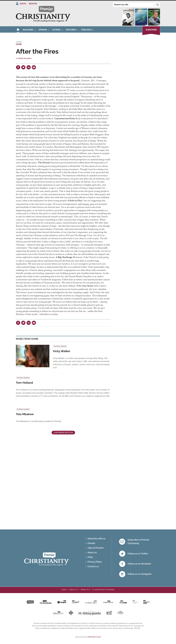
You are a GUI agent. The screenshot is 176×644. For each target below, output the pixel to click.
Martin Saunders (25, 58)
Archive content (60, 346)
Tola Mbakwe (25, 414)
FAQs (90, 557)
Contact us (93, 566)
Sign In (23, 4)
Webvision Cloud (94, 637)
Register (33, 4)
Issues (64, 590)
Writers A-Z (85, 590)
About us (92, 552)
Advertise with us (96, 539)
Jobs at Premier (96, 548)
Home (19, 44)
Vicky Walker (62, 351)
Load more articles (63, 433)
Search (158, 5)
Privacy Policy (95, 562)
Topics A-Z (74, 590)
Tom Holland (24, 383)
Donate (91, 543)
